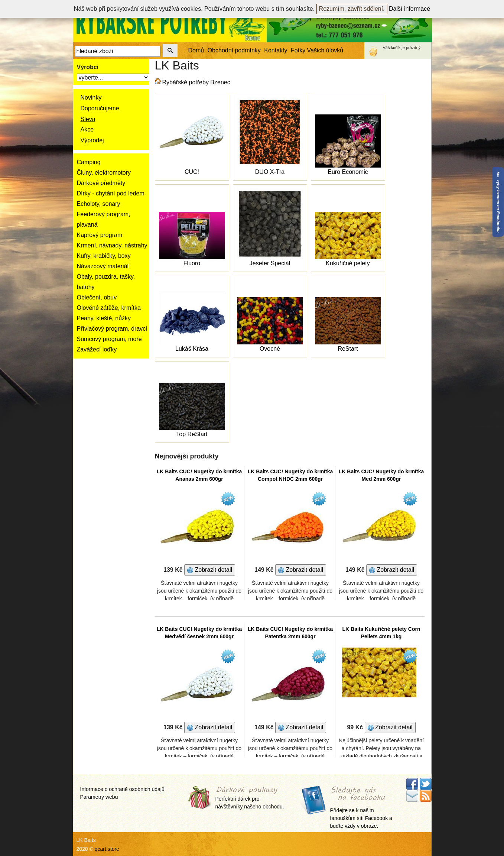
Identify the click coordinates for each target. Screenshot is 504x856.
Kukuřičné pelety (348, 263)
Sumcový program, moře (109, 339)
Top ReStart (192, 434)
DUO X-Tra (270, 172)
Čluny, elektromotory (104, 173)
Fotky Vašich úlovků (317, 50)
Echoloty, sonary (99, 204)
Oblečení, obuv (97, 297)
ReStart (348, 349)
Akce (87, 129)
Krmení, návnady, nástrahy (112, 245)
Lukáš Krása (192, 349)
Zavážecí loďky (97, 349)
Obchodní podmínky (234, 50)
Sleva (88, 119)
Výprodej (92, 140)
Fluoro (192, 263)
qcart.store (107, 849)
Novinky (91, 98)
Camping (89, 162)
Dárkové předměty (101, 183)
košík (396, 48)
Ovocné (270, 349)
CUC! (192, 172)
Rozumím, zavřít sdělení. (352, 9)
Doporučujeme (100, 108)
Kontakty (276, 50)
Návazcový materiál (103, 266)
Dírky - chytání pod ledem (111, 193)
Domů (196, 50)
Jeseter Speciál (270, 263)
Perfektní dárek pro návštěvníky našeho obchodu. (250, 798)
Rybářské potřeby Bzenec (196, 82)
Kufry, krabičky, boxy (104, 256)
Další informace (409, 9)
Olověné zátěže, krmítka (109, 308)
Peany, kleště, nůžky (104, 318)
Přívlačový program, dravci (112, 329)
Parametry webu (99, 797)
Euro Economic (348, 172)
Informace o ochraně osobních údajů (122, 789)
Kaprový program (100, 235)
